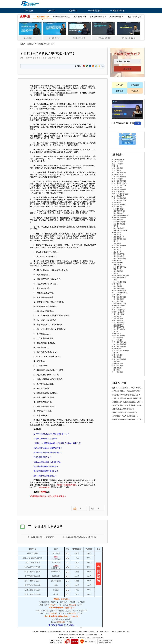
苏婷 (59, 572)
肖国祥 (54, 562)
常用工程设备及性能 (104, 38)
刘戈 (54, 553)
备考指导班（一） (30, 38)
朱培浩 (54, 572)
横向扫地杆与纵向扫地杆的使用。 (126, 416)
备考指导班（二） (55, 38)
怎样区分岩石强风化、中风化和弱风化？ (128, 388)
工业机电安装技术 (79, 38)
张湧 (58, 553)
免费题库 (120, 91)
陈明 (54, 576)
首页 (22, 44)
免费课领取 (135, 85)
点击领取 (127, 69)
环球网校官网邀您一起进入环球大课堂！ (48, 496)
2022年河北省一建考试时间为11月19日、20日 (130, 405)
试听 (138, 123)
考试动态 (29, 11)
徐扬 (59, 559)
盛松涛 (53, 581)
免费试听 (73, 11)
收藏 (102, 66)
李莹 (58, 576)
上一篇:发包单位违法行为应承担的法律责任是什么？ (80, 537)
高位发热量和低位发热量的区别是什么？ (128, 402)
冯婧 (53, 568)
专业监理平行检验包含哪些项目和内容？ (128, 420)
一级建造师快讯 (117, 11)
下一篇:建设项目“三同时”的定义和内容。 (42, 537)
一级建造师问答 (95, 11)
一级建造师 (30, 44)
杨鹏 (56, 585)
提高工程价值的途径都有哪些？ (125, 413)
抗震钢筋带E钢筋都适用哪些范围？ (126, 395)
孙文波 (58, 568)
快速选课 (135, 91)
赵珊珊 (59, 581)
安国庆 (56, 590)
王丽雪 (54, 559)
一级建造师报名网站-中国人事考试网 (127, 398)
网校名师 (51, 11)
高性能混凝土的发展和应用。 (124, 409)
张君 (59, 562)
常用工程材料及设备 (128, 38)
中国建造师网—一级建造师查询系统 (127, 391)
